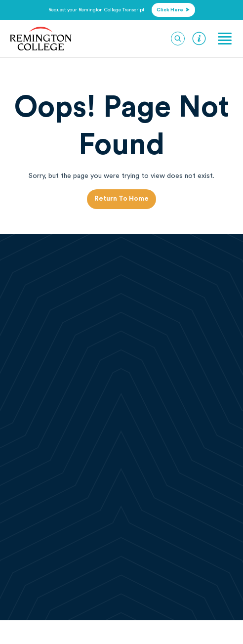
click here (173, 10)
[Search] (178, 39)
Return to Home (121, 199)
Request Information (199, 39)
